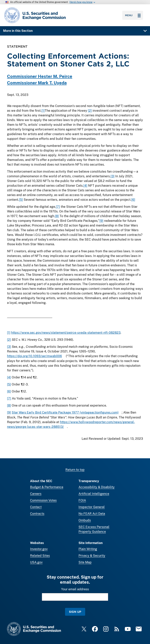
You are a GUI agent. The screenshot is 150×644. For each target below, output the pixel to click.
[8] (57, 216)
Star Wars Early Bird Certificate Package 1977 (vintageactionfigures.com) (65, 413)
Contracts (37, 514)
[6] (133, 200)
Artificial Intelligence (94, 494)
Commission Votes (43, 500)
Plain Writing (88, 549)
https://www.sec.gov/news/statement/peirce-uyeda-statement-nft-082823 (66, 333)
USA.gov (36, 562)
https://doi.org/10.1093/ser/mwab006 (34, 356)
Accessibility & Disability (97, 487)
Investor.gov (39, 549)
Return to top (75, 470)
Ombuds (85, 520)
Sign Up (75, 612)
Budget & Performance (47, 487)
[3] (112, 176)
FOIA (82, 500)
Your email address (75, 589)
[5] (21, 200)
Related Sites (40, 556)
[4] (85, 186)
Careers (36, 494)
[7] (58, 207)
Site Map (85, 562)
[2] (90, 111)
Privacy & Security (92, 556)
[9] (101, 221)
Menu (133, 15)
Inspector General (92, 507)
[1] (43, 111)
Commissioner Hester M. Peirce (40, 76)
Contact (36, 507)
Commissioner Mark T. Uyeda (37, 83)
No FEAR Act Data (92, 514)
